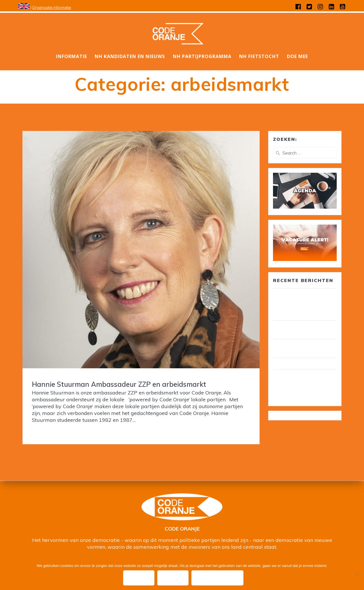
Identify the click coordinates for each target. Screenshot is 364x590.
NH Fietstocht (259, 56)
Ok (139, 578)
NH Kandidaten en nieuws (130, 56)
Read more (45, 431)
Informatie (72, 56)
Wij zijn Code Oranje (296, 363)
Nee (173, 578)
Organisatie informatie (52, 7)
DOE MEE (297, 56)
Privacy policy (218, 578)
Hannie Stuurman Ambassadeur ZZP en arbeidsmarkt (119, 384)
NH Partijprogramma (202, 56)
